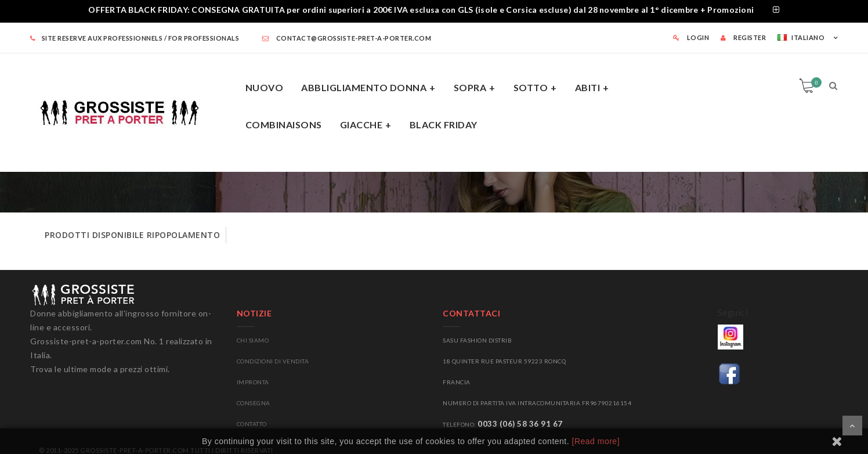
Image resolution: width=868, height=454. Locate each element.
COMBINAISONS (284, 125)
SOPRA (470, 87)
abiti (588, 87)
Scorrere (852, 426)
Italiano (801, 37)
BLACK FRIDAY (444, 125)
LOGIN (691, 37)
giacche (361, 125)
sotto (531, 87)
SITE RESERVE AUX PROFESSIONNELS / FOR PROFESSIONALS (135, 38)
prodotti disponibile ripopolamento (132, 235)
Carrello (814, 82)
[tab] (434, 11)
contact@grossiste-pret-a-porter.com (347, 38)
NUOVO (265, 87)
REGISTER (743, 37)
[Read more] (596, 441)
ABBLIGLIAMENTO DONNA (364, 87)
